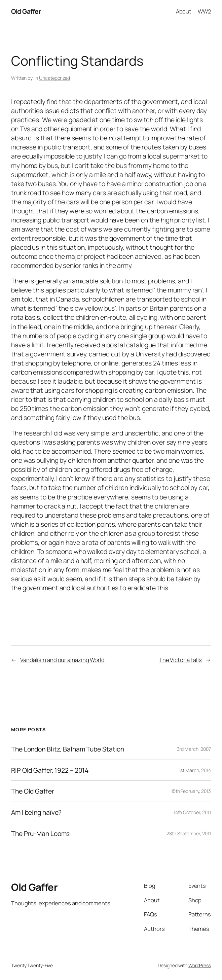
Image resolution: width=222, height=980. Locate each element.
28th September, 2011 (189, 833)
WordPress (200, 965)
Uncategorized (54, 78)
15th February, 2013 (191, 791)
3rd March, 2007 (194, 749)
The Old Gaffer (33, 791)
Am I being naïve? (36, 812)
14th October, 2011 (192, 812)
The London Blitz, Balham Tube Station (68, 749)
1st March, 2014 (195, 770)
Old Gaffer (26, 11)
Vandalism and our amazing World (62, 660)
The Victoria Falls (180, 660)
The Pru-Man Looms (40, 834)
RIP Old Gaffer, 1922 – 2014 (50, 770)
